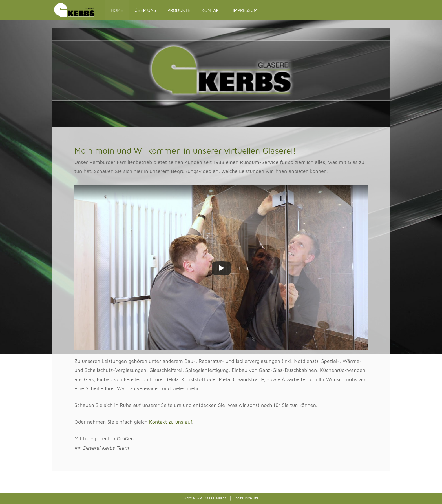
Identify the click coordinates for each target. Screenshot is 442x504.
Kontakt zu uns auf (171, 422)
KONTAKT (212, 10)
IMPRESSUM (245, 10)
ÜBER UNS (145, 10)
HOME (117, 10)
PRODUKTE (179, 10)
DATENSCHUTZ (247, 498)
